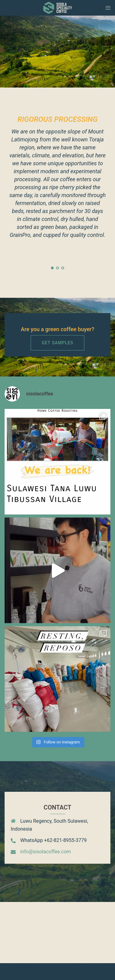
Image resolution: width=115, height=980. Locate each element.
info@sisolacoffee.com (46, 852)
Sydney (71, 975)
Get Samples (57, 343)
